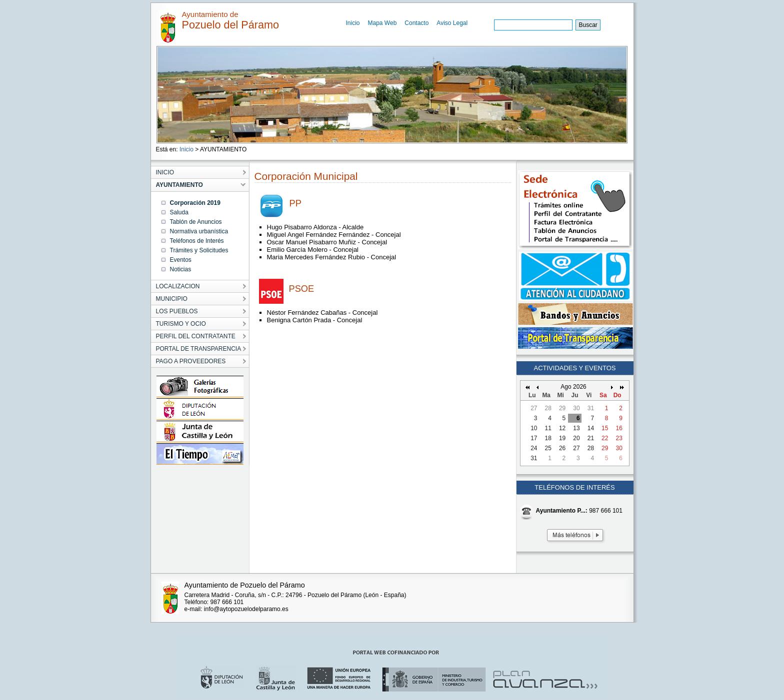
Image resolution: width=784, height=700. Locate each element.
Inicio (353, 23)
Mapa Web (382, 23)
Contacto (416, 23)
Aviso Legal (452, 23)
